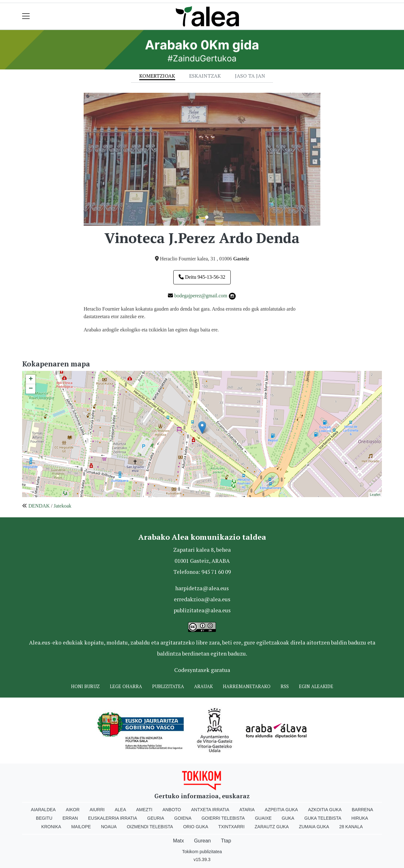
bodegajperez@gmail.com (201, 296)
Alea (120, 810)
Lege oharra (126, 686)
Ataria (247, 810)
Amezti (144, 810)
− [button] (31, 389)
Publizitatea (168, 686)
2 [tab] (207, 217)
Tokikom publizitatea (202, 852)
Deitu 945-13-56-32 (202, 277)
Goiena (183, 818)
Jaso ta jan (250, 76)
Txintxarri (232, 827)
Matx (178, 841)
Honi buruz (85, 686)
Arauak (203, 686)
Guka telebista (323, 818)
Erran (70, 818)
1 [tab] (197, 217)
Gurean (202, 841)
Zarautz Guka (272, 827)
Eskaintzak (205, 76)
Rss (285, 686)
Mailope (81, 827)
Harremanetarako (247, 686)
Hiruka (360, 818)
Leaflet (375, 495)
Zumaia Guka (314, 827)
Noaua (109, 827)
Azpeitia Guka (281, 810)
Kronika (51, 827)
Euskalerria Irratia (113, 818)
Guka (288, 818)
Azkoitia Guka (325, 810)
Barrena (362, 810)
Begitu (44, 818)
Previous (79, 159)
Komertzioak (157, 76)
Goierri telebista (223, 818)
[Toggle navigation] (26, 16)
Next (325, 159)
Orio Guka (196, 827)
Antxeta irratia (210, 810)
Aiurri (97, 810)
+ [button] (31, 379)
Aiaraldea (43, 810)
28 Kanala (351, 827)
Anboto (172, 810)
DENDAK (39, 506)
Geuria (156, 818)
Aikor (73, 810)
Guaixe (263, 818)
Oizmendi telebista (150, 827)
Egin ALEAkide (316, 686)
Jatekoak (62, 506)
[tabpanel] (202, 159)
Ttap (226, 841)
